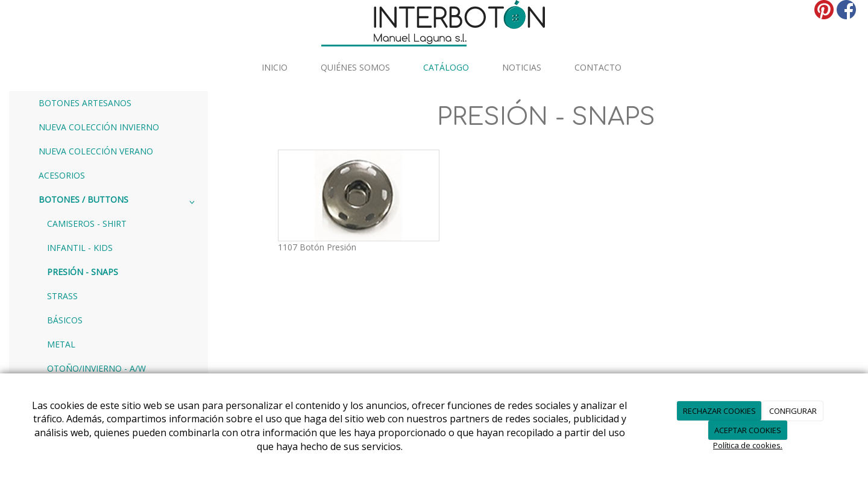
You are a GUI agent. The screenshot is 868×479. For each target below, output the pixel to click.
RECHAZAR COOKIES (719, 411)
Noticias (522, 67)
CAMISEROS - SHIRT (87, 224)
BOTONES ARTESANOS (85, 103)
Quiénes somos (355, 67)
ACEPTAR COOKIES (748, 430)
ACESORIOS (62, 175)
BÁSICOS (65, 320)
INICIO (275, 67)
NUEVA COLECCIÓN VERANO (96, 151)
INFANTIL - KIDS (80, 248)
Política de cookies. (748, 445)
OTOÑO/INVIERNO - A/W (96, 368)
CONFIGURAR (793, 411)
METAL (61, 344)
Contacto (598, 67)
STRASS (62, 296)
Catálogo (446, 67)
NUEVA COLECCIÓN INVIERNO (99, 127)
